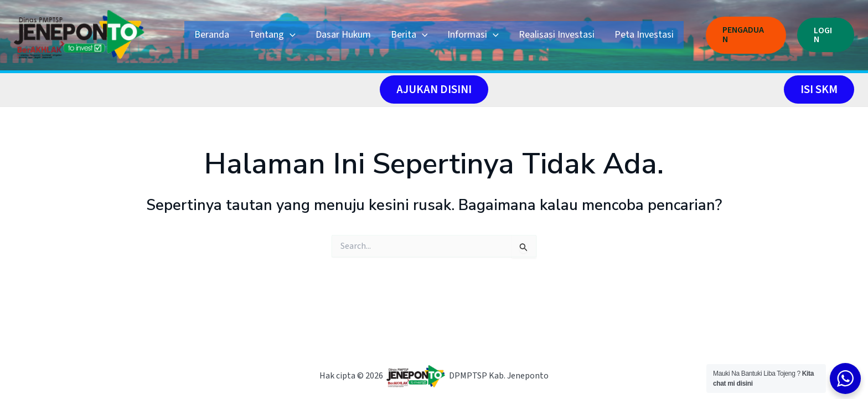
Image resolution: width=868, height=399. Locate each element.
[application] (290, 35)
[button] (746, 35)
